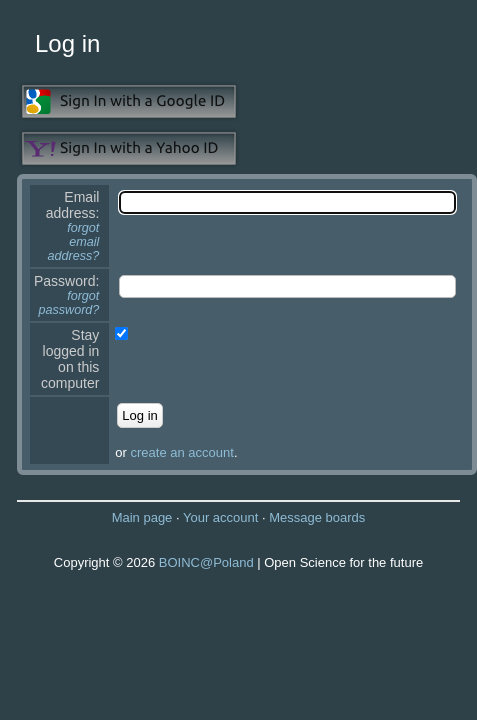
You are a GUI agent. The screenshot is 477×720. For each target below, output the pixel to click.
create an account (182, 452)
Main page (142, 517)
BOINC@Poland (206, 562)
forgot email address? (74, 242)
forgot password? (68, 303)
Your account (220, 517)
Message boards (317, 517)
